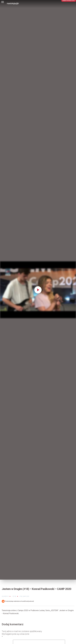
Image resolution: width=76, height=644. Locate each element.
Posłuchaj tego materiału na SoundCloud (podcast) (18, 601)
